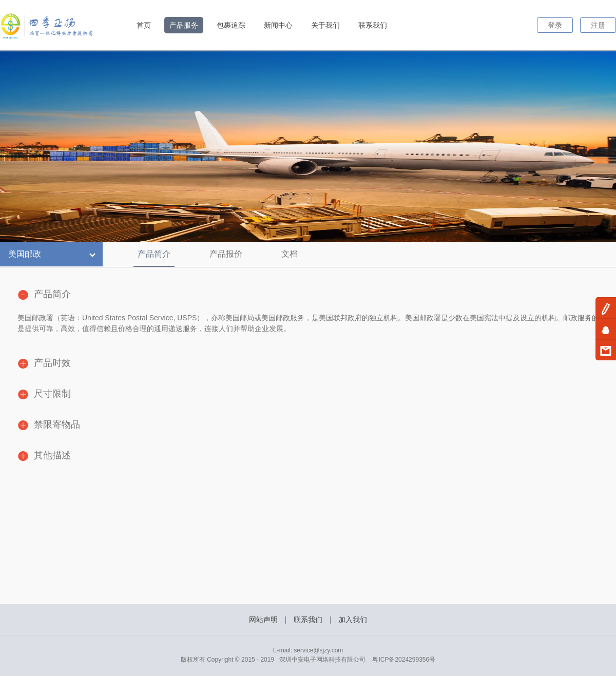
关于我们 (325, 25)
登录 (555, 25)
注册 (598, 25)
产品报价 (226, 254)
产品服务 (184, 25)
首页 (144, 25)
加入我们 (353, 620)
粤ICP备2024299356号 (404, 660)
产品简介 (154, 254)
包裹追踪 (231, 25)
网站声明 (263, 620)
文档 (290, 254)
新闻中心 (278, 25)
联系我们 (373, 25)
